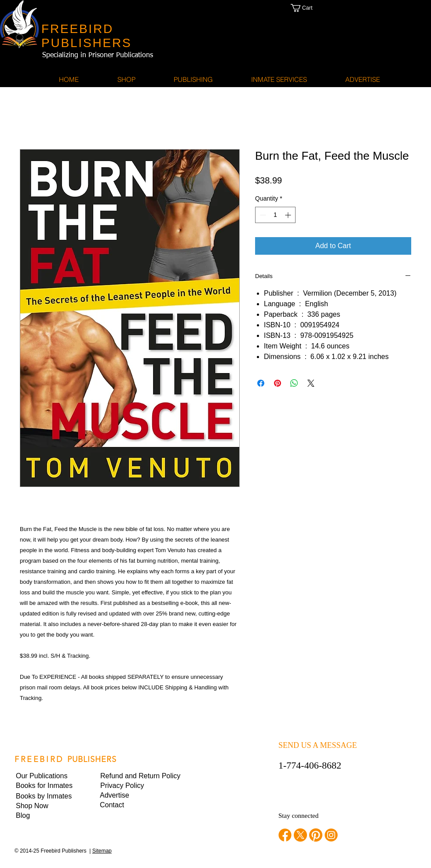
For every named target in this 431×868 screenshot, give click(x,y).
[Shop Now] (46, 806)
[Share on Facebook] (261, 383)
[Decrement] (262, 215)
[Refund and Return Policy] (140, 776)
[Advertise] (130, 795)
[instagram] (331, 835)
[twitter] (300, 835)
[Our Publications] (46, 776)
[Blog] (46, 816)
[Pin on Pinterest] (278, 383)
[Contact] (130, 805)
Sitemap (102, 851)
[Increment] (289, 215)
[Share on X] (311, 383)
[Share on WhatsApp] (294, 383)
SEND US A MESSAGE (318, 745)
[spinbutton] (275, 215)
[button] (310, 8)
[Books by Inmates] (46, 796)
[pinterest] (316, 835)
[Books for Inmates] (46, 786)
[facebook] (285, 835)
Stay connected (298, 816)
